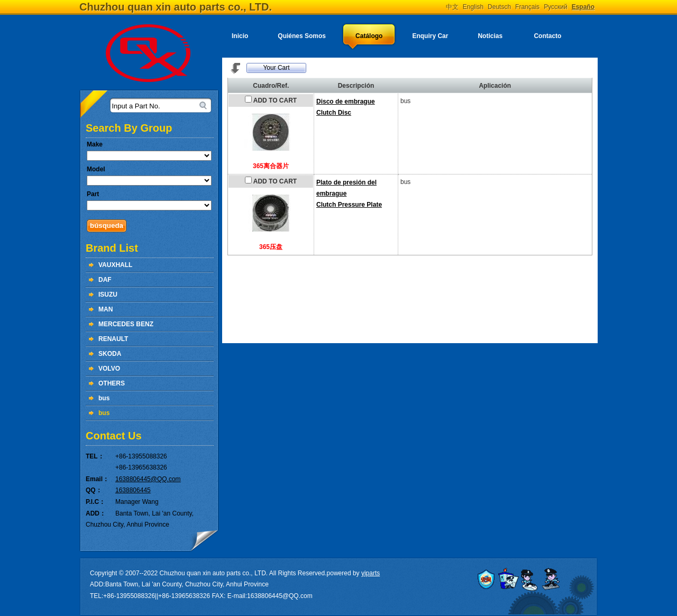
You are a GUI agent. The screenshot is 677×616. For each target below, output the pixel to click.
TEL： (95, 456)
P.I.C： (95, 502)
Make (95, 144)
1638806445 (133, 490)
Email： (97, 479)
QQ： (94, 490)
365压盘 (271, 247)
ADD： (96, 513)
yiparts (370, 573)
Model (96, 169)
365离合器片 (271, 166)
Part (93, 194)
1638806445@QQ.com (148, 479)
